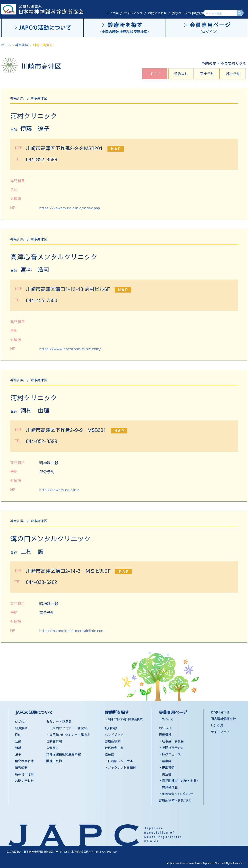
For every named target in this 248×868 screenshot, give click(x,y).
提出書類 (168, 767)
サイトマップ (133, 13)
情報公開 (21, 767)
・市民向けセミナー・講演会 (67, 728)
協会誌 (109, 754)
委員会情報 (170, 787)
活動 (18, 741)
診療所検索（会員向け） (176, 800)
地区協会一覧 (114, 748)
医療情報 (165, 734)
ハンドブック (114, 734)
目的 (18, 734)
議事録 (167, 761)
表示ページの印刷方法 (188, 13)
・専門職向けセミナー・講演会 (68, 734)
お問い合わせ (157, 13)
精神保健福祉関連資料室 (63, 754)
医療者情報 (54, 741)
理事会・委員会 (173, 741)
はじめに (21, 721)
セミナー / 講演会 (59, 721)
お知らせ (165, 728)
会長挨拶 (21, 728)
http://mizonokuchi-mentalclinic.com (72, 630)
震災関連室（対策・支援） (181, 781)
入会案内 (53, 748)
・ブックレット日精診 (120, 767)
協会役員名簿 (24, 761)
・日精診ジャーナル (119, 761)
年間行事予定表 (173, 748)
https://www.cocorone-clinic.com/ (70, 349)
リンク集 (112, 13)
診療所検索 (113, 741)
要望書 (167, 774)
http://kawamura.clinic (59, 490)
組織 (18, 748)
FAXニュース (171, 754)
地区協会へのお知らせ (178, 794)
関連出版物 (54, 761)
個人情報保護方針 (223, 719)
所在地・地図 (24, 774)
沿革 (18, 754)
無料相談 (111, 728)
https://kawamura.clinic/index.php (70, 208)
